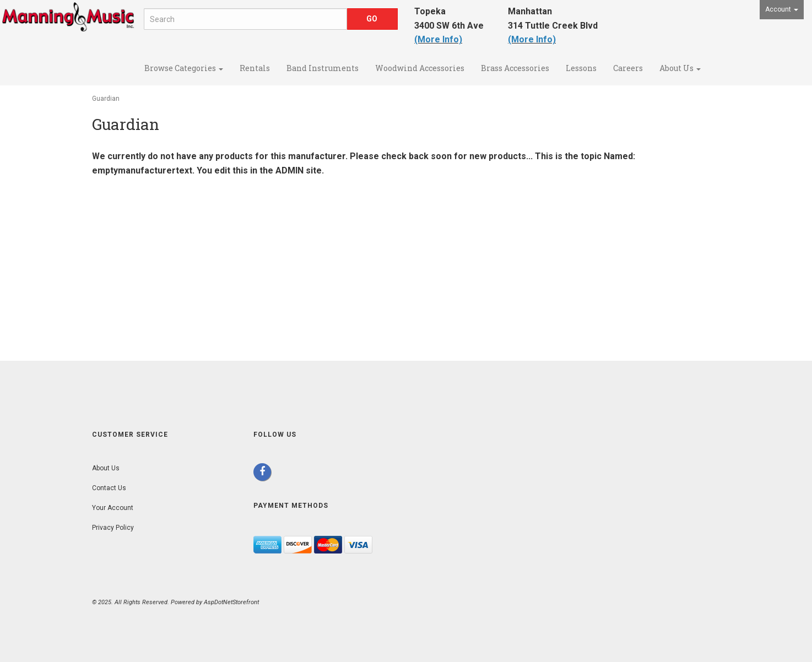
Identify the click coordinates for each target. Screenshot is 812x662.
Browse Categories (184, 68)
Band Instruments (323, 68)
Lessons (581, 68)
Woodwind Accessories (420, 68)
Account (782, 9)
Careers (628, 68)
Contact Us (109, 488)
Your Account (113, 508)
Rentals (255, 68)
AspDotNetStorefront (231, 602)
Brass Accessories (515, 68)
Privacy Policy (113, 528)
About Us (680, 68)
